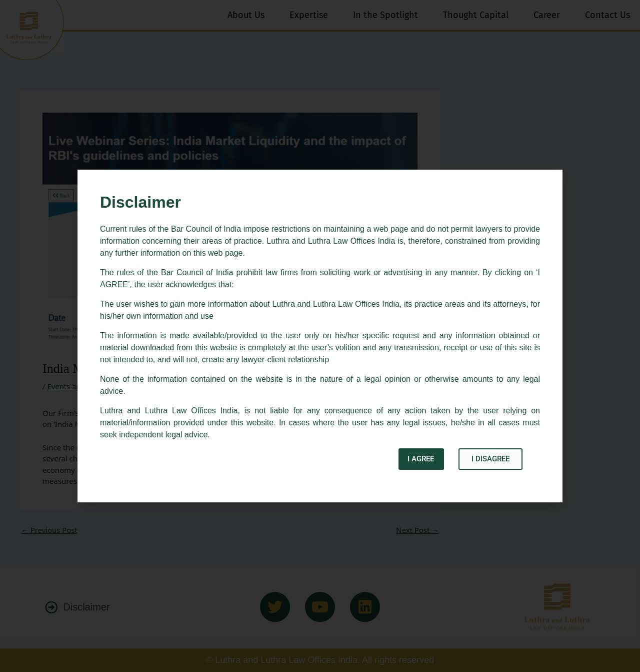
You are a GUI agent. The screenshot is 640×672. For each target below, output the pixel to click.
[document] (320, 336)
